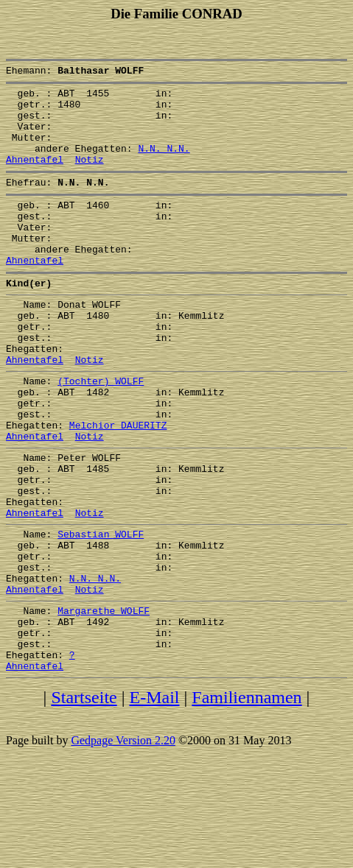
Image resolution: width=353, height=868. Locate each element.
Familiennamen (247, 799)
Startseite (84, 799)
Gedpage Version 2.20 (123, 842)
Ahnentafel (35, 177)
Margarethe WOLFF (104, 701)
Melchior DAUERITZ (118, 484)
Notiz (90, 177)
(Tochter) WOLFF (101, 431)
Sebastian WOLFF (101, 611)
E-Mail (155, 799)
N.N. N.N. (164, 163)
